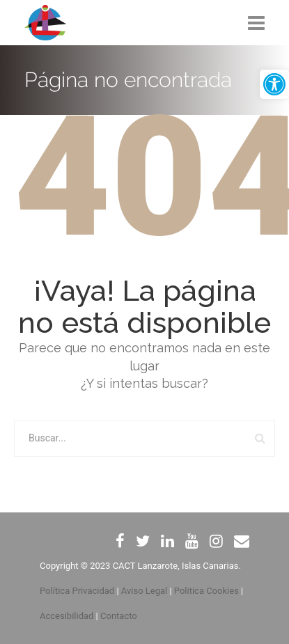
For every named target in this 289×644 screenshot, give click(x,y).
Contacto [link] (119, 616)
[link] (274, 84)
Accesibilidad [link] (67, 616)
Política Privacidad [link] (77, 591)
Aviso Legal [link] (144, 591)
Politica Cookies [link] (206, 591)
